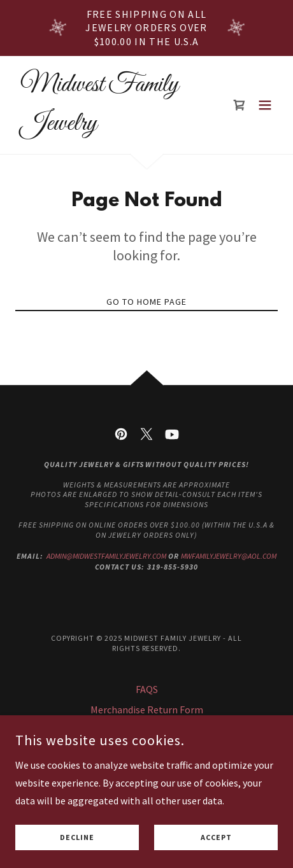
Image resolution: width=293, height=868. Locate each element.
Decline (77, 838)
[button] (265, 105)
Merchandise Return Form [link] (147, 710)
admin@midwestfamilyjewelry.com (106, 556)
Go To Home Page (146, 302)
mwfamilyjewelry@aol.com (229, 556)
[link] (107, 126)
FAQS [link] (147, 689)
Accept (216, 838)
